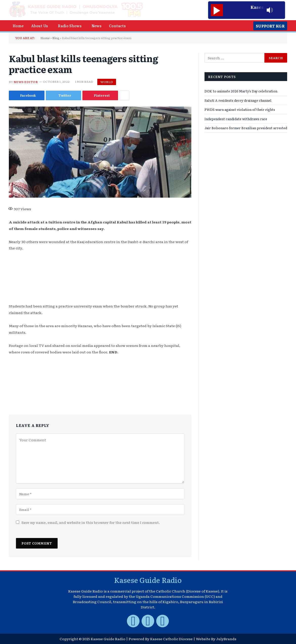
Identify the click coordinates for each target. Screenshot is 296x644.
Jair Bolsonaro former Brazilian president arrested (246, 128)
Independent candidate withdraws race (236, 119)
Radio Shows (70, 26)
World (107, 82)
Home (18, 26)
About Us (39, 26)
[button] (41, 26)
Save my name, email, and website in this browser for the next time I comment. (91, 522)
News (96, 26)
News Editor (26, 82)
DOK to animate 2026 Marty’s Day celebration (241, 91)
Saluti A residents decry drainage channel (238, 100)
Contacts (117, 26)
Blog (56, 38)
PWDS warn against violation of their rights (240, 109)
